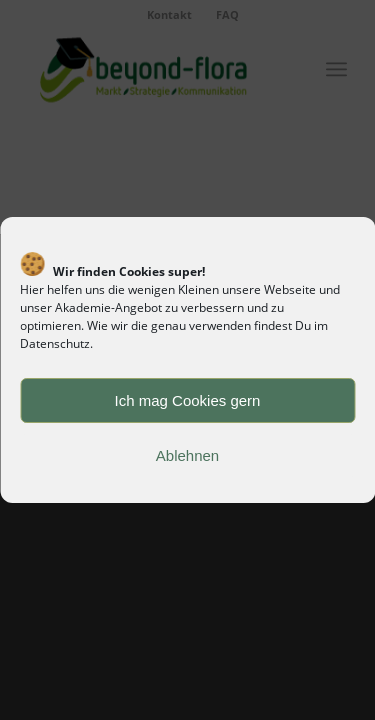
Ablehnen (187, 455)
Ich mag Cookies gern (188, 400)
